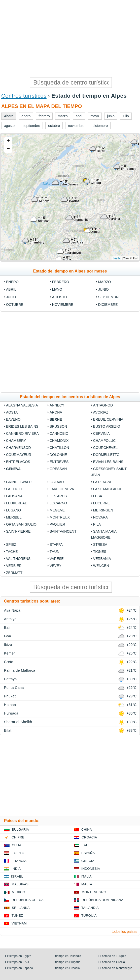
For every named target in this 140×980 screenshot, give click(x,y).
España (88, 853)
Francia (19, 861)
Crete (9, 662)
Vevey (56, 566)
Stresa (100, 545)
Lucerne (102, 503)
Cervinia (101, 433)
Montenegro (94, 892)
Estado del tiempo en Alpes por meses (70, 271)
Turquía (89, 916)
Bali (7, 628)
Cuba (16, 845)
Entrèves (59, 462)
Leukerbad (17, 503)
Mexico (19, 892)
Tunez (17, 916)
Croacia (89, 837)
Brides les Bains (22, 426)
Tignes (100, 552)
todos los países (125, 932)
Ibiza (8, 645)
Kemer (10, 653)
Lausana (14, 496)
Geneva (13, 469)
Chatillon (59, 448)
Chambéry (16, 441)
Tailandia (90, 908)
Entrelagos (18, 462)
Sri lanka (21, 908)
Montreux (60, 517)
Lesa (98, 496)
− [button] (8, 149)
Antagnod (103, 405)
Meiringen (103, 510)
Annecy (57, 405)
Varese (57, 559)
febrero (61, 282)
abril (11, 289)
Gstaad (57, 482)
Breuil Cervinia (108, 419)
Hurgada (11, 713)
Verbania (102, 559)
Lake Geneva (62, 489)
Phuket (10, 696)
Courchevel (105, 448)
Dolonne (58, 455)
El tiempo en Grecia (112, 962)
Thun (55, 552)
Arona (56, 412)
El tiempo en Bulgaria (66, 962)
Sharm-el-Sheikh (18, 722)
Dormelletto (106, 455)
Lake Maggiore (108, 489)
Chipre (18, 837)
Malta (87, 884)
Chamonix (59, 441)
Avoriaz (101, 412)
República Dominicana (102, 900)
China (87, 829)
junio (103, 289)
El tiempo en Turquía (112, 956)
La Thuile (15, 489)
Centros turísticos (24, 96)
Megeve (57, 510)
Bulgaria (20, 829)
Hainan (10, 705)
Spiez (11, 545)
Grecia (88, 861)
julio (11, 297)
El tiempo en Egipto (18, 956)
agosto (60, 297)
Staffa (56, 545)
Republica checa (28, 900)
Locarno (58, 503)
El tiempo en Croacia (66, 968)
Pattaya (10, 679)
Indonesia (91, 869)
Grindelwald (19, 482)
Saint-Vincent (63, 531)
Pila (97, 524)
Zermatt (14, 573)
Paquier (57, 524)
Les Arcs (58, 496)
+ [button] (8, 141)
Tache (12, 552)
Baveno (13, 419)
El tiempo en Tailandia (66, 956)
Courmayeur (19, 455)
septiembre (110, 297)
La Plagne (103, 482)
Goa (8, 636)
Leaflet (117, 258)
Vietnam (19, 923)
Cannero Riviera (22, 433)
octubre (15, 305)
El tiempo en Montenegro (115, 968)
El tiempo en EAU (17, 962)
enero (12, 282)
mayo (57, 289)
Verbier (14, 566)
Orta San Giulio (21, 524)
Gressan (58, 469)
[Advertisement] (70, 38)
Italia (86, 876)
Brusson (58, 426)
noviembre (63, 305)
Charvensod (19, 448)
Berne (56, 419)
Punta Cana (14, 688)
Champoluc (104, 441)
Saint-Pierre (18, 531)
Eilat (8, 730)
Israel (17, 876)
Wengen (101, 566)
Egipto (18, 853)
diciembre (108, 305)
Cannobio (59, 433)
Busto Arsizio (107, 426)
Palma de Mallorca (20, 670)
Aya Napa (12, 610)
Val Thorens (18, 559)
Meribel (14, 517)
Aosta (12, 412)
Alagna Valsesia (22, 405)
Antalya (10, 619)
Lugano (13, 510)
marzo (105, 282)
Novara (100, 517)
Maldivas (20, 884)
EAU (85, 845)
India (16, 869)
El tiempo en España (19, 968)
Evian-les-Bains (108, 462)
